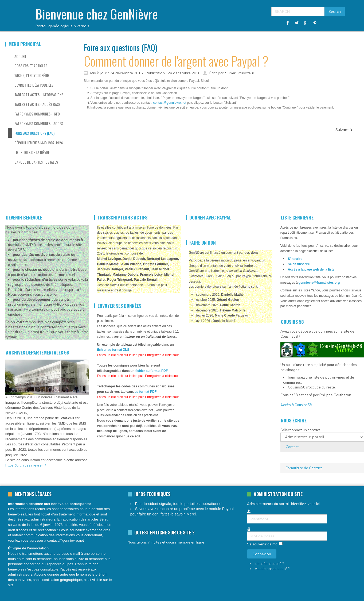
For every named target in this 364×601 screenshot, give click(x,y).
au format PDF (146, 392)
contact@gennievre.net (170, 103)
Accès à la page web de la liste (311, 269)
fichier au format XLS (113, 350)
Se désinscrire (299, 264)
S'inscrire (295, 259)
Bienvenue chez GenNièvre (97, 14)
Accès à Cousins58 (296, 405)
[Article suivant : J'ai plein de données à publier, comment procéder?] (344, 130)
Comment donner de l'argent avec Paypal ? (176, 61)
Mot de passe (247, 532)
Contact (292, 447)
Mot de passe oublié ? (272, 569)
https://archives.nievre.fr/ (26, 465)
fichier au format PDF (152, 371)
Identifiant (247, 515)
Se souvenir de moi (263, 544)
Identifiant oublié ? (269, 564)
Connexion (262, 554)
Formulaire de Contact (304, 468)
